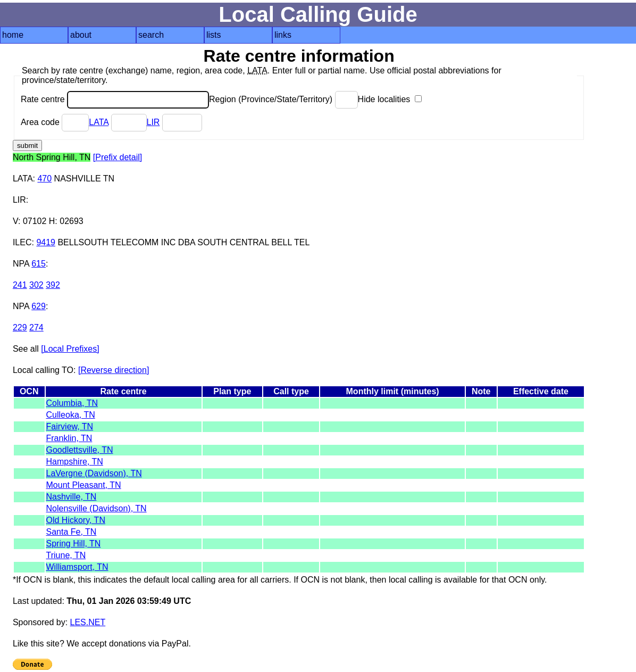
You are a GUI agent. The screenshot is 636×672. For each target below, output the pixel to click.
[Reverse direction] (114, 370)
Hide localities (390, 99)
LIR (153, 122)
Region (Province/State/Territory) (283, 99)
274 (36, 327)
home (13, 35)
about (81, 35)
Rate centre (115, 99)
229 (20, 327)
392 (53, 285)
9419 (46, 242)
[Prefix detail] (118, 157)
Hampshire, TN (75, 462)
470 (44, 179)
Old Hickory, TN (76, 520)
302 (36, 285)
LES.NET (88, 622)
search (151, 35)
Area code (55, 122)
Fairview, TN (70, 426)
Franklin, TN (69, 438)
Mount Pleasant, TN (84, 485)
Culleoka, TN (71, 415)
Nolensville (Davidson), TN (97, 508)
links (283, 35)
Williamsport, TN (77, 567)
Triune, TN (66, 555)
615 (39, 264)
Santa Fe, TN (72, 532)
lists (214, 35)
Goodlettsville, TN (80, 450)
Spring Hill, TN (74, 544)
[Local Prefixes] (70, 349)
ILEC (22, 242)
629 (39, 306)
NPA (21, 264)
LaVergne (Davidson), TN (94, 473)
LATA (99, 122)
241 (20, 285)
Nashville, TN (72, 497)
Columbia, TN (72, 403)
